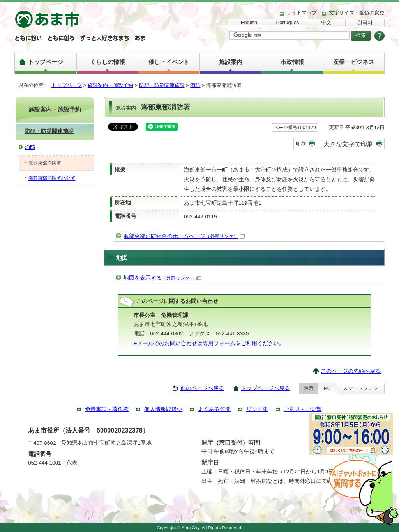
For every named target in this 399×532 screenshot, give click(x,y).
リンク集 (257, 409)
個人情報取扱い (163, 409)
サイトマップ (302, 13)
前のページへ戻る (202, 388)
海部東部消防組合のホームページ (184, 236)
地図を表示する (162, 278)
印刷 (301, 144)
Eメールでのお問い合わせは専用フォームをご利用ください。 (209, 343)
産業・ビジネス (354, 62)
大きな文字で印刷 (348, 144)
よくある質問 (214, 409)
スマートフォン (361, 388)
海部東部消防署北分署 (52, 178)
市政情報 (292, 62)
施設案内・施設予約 (110, 85)
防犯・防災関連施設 (162, 85)
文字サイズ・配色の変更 (357, 13)
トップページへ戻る (265, 388)
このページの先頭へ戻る (351, 371)
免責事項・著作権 (107, 409)
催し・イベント (169, 62)
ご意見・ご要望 (303, 409)
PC (327, 388)
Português (288, 22)
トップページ (46, 62)
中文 (326, 22)
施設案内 (231, 62)
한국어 (365, 22)
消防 (195, 85)
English (249, 22)
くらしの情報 (108, 62)
